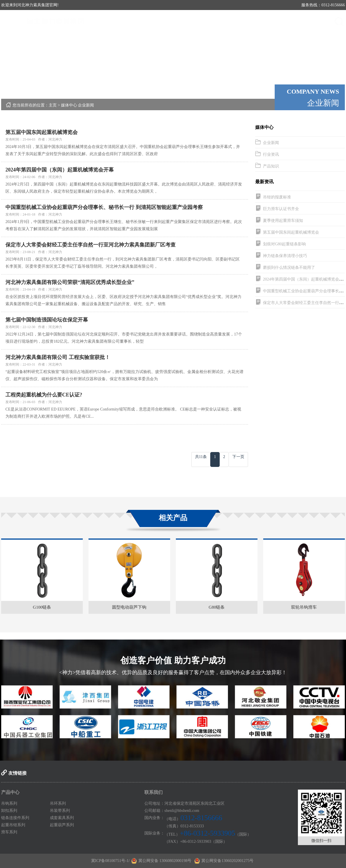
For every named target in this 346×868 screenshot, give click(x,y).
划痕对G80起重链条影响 (284, 244)
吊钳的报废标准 (277, 197)
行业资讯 (271, 154)
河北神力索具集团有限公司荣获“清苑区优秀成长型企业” (70, 282)
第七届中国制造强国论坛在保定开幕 (47, 320)
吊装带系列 (60, 811)
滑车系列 (9, 832)
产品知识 (271, 166)
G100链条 (42, 607)
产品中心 (223, 21)
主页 (53, 105)
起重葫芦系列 (62, 825)
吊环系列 (58, 803)
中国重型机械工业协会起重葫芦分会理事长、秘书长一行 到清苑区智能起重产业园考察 (104, 207)
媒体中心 (255, 21)
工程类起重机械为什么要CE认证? (44, 395)
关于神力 (192, 21)
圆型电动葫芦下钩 (129, 607)
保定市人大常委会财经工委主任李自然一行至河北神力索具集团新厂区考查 (91, 245)
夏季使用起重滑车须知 (283, 221)
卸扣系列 (9, 811)
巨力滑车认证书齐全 (281, 209)
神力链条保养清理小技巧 (285, 256)
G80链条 (217, 607)
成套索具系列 (62, 818)
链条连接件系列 (15, 818)
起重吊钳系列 (13, 825)
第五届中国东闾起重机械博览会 (42, 132)
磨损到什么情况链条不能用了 (289, 268)
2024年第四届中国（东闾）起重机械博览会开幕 (60, 170)
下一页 (238, 457)
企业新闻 (86, 105)
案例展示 (286, 21)
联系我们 (318, 21)
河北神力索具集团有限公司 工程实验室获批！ (58, 357)
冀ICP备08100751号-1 (110, 861)
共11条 (201, 457)
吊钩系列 (9, 803)
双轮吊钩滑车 (304, 607)
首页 (160, 21)
